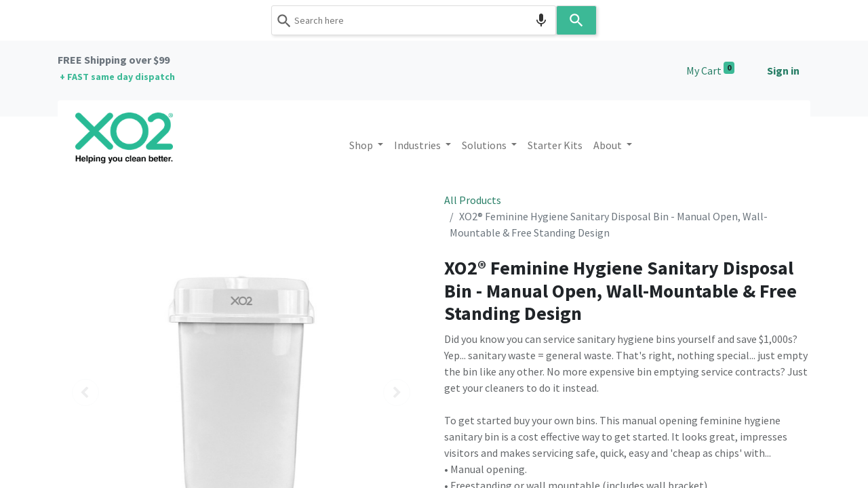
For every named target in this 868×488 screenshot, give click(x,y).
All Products (473, 200)
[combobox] (414, 20)
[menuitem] (555, 145)
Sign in (783, 70)
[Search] (576, 20)
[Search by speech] (541, 20)
